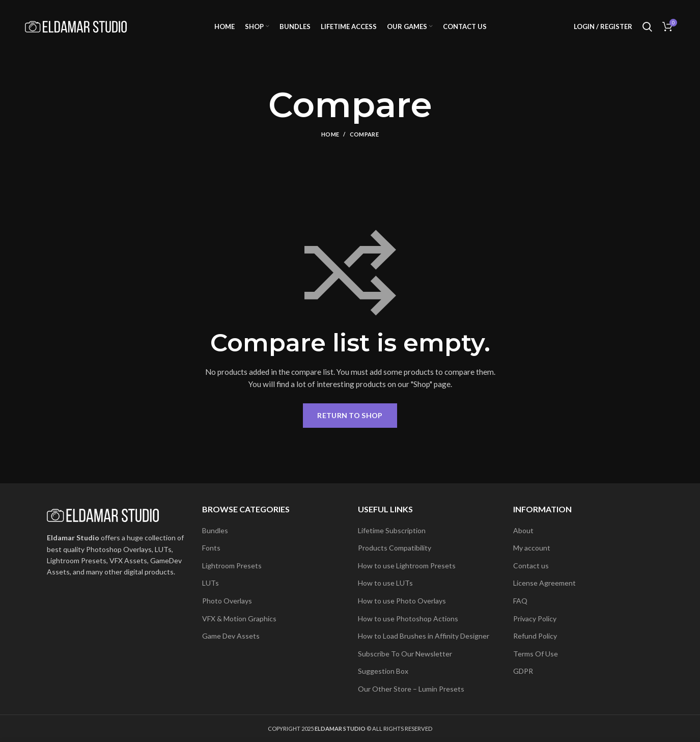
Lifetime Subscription (392, 530)
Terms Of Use (536, 654)
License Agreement (544, 583)
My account (532, 548)
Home (330, 135)
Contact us (531, 566)
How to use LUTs (385, 583)
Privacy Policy (535, 619)
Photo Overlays (227, 601)
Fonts (211, 548)
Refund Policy (535, 636)
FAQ (520, 601)
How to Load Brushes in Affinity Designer (424, 636)
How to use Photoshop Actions (408, 619)
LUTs (211, 583)
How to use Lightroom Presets (407, 566)
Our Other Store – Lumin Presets (411, 689)
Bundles (215, 530)
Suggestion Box (383, 671)
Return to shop (350, 415)
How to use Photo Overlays (402, 601)
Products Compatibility (395, 548)
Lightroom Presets (232, 566)
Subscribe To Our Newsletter (405, 654)
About (523, 530)
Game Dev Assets (231, 636)
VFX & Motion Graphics (239, 619)
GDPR (523, 671)
